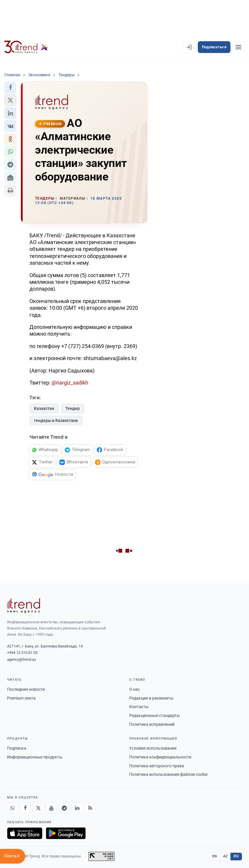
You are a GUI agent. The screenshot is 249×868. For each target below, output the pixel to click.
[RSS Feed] (90, 808)
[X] (38, 808)
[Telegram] (64, 808)
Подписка (17, 748)
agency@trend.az (21, 659)
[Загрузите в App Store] (25, 833)
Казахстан (44, 408)
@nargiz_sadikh (70, 383)
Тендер (73, 408)
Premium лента (21, 698)
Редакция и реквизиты (151, 698)
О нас (135, 689)
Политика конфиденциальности (160, 757)
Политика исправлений (152, 724)
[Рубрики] (238, 47)
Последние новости (26, 689)
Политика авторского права (157, 766)
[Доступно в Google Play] (66, 833)
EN (215, 856)
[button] (10, 87)
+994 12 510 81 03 (22, 653)
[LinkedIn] (77, 808)
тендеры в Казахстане (56, 420)
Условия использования (153, 748)
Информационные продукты (35, 757)
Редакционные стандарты (155, 715)
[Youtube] (51, 808)
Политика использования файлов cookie (168, 774)
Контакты (139, 707)
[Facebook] (25, 808)
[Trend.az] (26, 47)
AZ (225, 856)
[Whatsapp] (12, 808)
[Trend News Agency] (24, 606)
